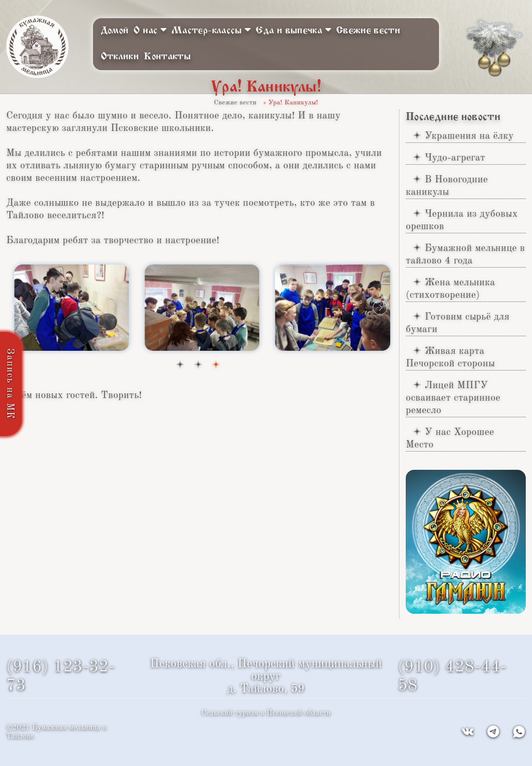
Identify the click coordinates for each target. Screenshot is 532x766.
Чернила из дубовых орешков (462, 220)
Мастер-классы (211, 30)
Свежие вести (368, 31)
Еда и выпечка (293, 30)
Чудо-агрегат (455, 158)
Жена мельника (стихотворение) (450, 289)
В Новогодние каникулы (447, 186)
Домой (115, 31)
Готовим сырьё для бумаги (458, 323)
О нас (150, 30)
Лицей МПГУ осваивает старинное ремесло (453, 398)
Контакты (167, 57)
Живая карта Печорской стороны (450, 358)
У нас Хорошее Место (450, 439)
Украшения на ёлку (469, 136)
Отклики (120, 57)
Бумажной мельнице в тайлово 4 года (465, 255)
